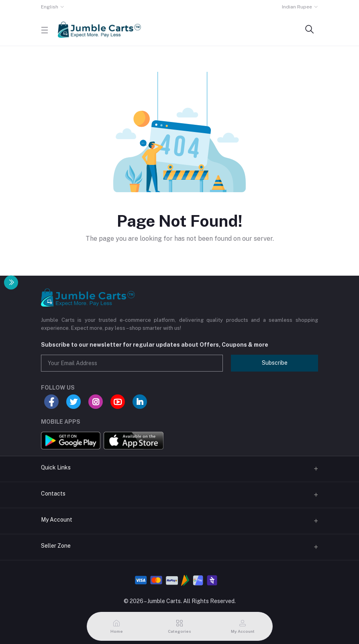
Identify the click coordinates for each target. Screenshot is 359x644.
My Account (57, 520)
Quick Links (56, 467)
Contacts (53, 494)
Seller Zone (56, 546)
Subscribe (275, 363)
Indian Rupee (297, 7)
